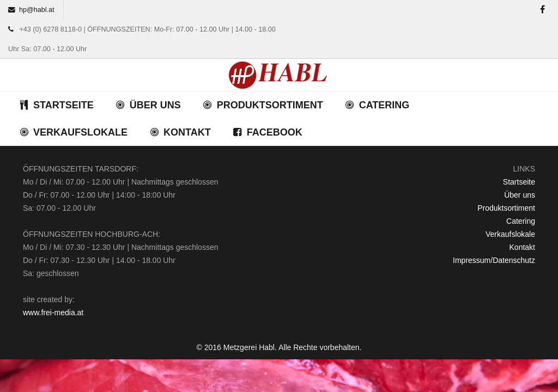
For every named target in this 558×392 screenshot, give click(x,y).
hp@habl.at (37, 10)
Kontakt (522, 247)
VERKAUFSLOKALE (73, 132)
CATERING (377, 105)
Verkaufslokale (510, 234)
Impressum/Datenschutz (494, 260)
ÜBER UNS (148, 105)
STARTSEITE (56, 105)
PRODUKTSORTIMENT (263, 105)
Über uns (520, 195)
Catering (521, 221)
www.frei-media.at (53, 313)
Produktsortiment (506, 208)
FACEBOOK (268, 132)
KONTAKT (180, 132)
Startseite (519, 182)
